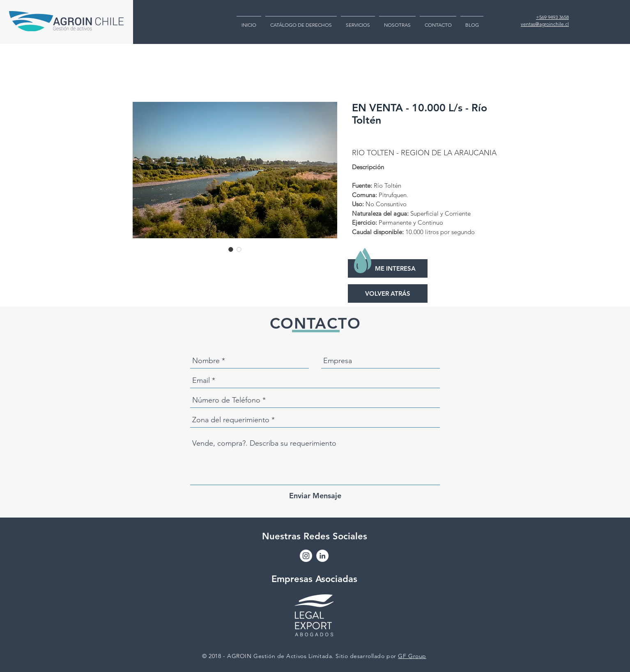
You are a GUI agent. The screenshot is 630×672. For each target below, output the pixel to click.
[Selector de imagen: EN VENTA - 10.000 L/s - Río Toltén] (231, 249)
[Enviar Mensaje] (315, 496)
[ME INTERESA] (388, 268)
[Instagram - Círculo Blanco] (306, 556)
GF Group (412, 656)
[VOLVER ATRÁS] (388, 293)
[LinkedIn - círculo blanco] (322, 556)
